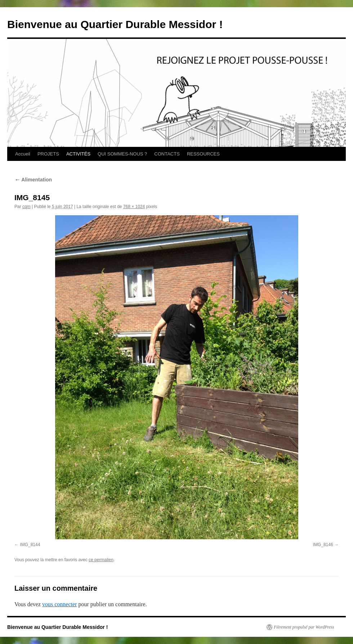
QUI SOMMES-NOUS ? (122, 154)
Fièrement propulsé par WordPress (304, 627)
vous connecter (59, 604)
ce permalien (101, 560)
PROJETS (48, 154)
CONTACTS (167, 154)
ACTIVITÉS (78, 154)
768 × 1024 (134, 207)
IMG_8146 (323, 545)
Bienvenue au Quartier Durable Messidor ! (115, 24)
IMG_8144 (30, 545)
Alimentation (33, 180)
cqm (26, 207)
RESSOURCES (203, 154)
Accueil (23, 154)
